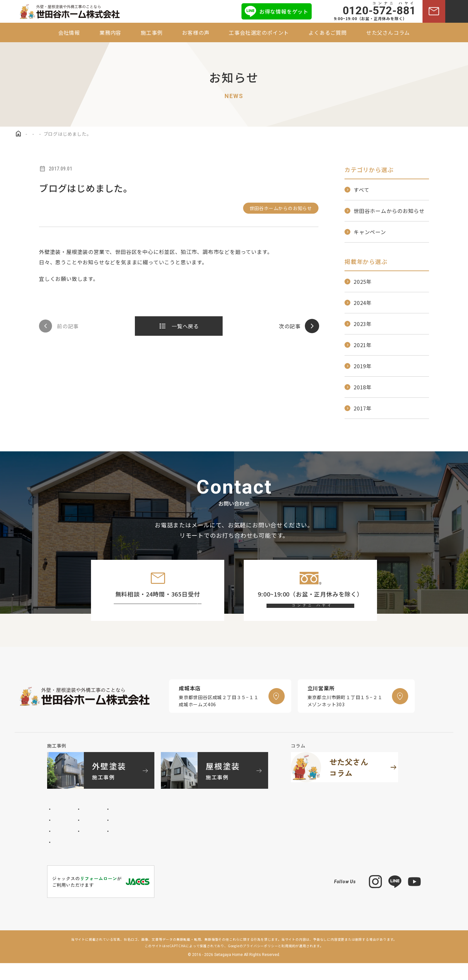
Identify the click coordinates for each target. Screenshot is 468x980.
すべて (361, 190)
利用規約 (288, 963)
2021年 (363, 345)
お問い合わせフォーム (164, 614)
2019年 (363, 366)
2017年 (363, 408)
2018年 (363, 387)
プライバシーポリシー (260, 963)
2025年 (363, 282)
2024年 (363, 303)
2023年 (363, 324)
